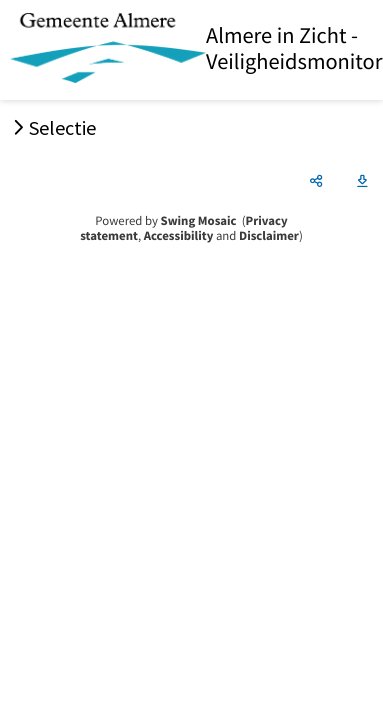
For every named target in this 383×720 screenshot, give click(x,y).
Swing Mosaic (199, 221)
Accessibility (179, 236)
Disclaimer (269, 236)
